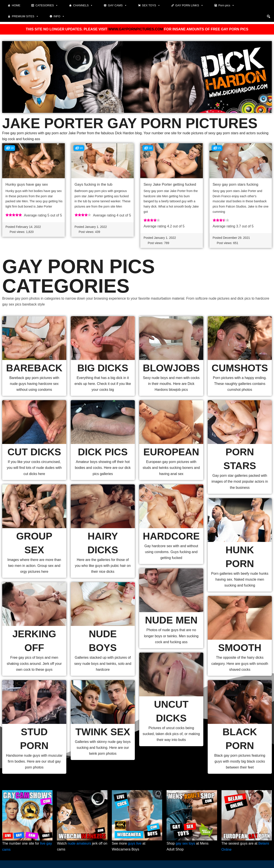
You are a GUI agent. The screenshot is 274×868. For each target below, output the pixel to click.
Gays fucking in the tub (94, 184)
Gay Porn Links (189, 5)
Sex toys (151, 5)
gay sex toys (185, 844)
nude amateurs (80, 844)
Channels (83, 5)
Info (59, 16)
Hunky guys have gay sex (27, 184)
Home (16, 5)
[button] (269, 16)
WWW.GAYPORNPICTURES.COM (136, 29)
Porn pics (226, 5)
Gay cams (117, 5)
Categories (47, 5)
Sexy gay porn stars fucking (236, 184)
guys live (135, 844)
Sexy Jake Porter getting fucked (170, 184)
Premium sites (25, 16)
